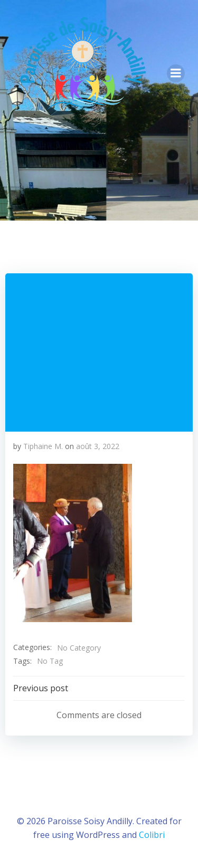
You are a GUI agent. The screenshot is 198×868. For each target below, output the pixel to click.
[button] (73, 543)
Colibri (152, 835)
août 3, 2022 (98, 446)
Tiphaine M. (43, 446)
